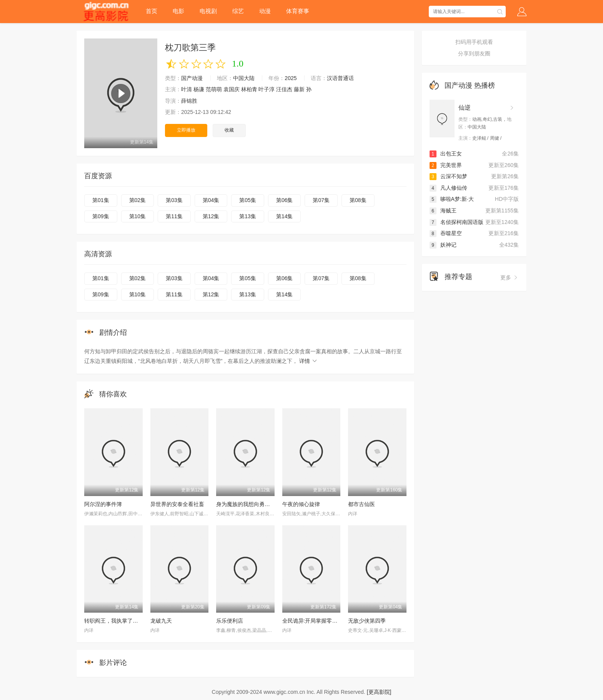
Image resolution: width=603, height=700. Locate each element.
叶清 (187, 89)
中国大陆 (244, 78)
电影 (178, 11)
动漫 (265, 11)
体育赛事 (298, 11)
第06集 (285, 200)
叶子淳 (267, 89)
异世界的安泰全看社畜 (177, 504)
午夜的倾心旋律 (301, 504)
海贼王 (443, 211)
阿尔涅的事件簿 (103, 504)
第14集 (285, 216)
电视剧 (208, 11)
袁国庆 (232, 89)
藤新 (299, 89)
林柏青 (249, 89)
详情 (308, 361)
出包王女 (446, 154)
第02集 (138, 200)
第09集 (101, 216)
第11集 (174, 216)
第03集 (174, 200)
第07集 (321, 200)
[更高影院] (379, 692)
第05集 (248, 200)
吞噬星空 (446, 233)
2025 (291, 78)
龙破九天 (161, 621)
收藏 (229, 130)
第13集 (248, 216)
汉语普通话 (340, 78)
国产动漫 (192, 78)
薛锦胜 (189, 101)
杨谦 (199, 89)
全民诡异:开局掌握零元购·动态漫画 (324, 621)
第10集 (138, 216)
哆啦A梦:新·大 (452, 199)
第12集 (211, 216)
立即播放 (186, 130)
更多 (510, 277)
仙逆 (465, 108)
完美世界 (446, 165)
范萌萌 (214, 89)
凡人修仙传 (448, 188)
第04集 (211, 200)
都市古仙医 (361, 504)
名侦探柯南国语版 (456, 222)
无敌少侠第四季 (367, 621)
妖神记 (443, 245)
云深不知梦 (448, 176)
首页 (152, 11)
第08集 (358, 200)
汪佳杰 (284, 89)
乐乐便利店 (230, 621)
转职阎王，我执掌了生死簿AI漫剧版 (127, 621)
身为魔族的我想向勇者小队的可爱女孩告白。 (270, 504)
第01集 (101, 200)
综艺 (238, 11)
